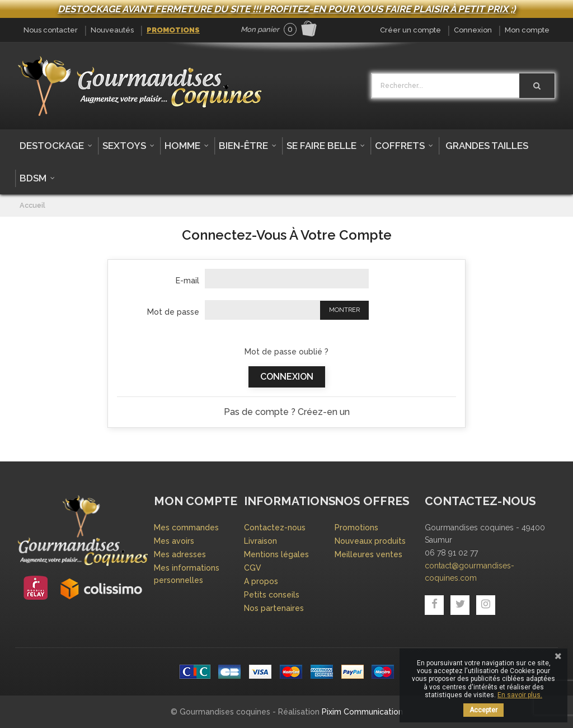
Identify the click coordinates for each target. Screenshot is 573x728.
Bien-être (243, 146)
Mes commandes (186, 528)
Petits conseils (272, 595)
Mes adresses (180, 554)
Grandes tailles (487, 146)
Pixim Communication (362, 712)
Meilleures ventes (368, 554)
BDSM (33, 178)
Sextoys (124, 146)
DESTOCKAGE (52, 146)
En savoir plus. (520, 695)
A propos (261, 581)
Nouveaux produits (370, 541)
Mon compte (527, 30)
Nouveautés (112, 30)
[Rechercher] (537, 86)
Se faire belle (321, 146)
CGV (253, 568)
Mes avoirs (174, 541)
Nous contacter (51, 30)
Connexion (473, 30)
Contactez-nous (275, 528)
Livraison (260, 541)
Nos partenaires (274, 608)
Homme (182, 146)
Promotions (173, 30)
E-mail (187, 281)
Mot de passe (173, 312)
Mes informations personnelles (187, 574)
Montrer (344, 310)
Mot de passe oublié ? (286, 352)
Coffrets (400, 146)
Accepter (483, 710)
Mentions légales (276, 554)
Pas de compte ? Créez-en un (287, 412)
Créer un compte (410, 30)
